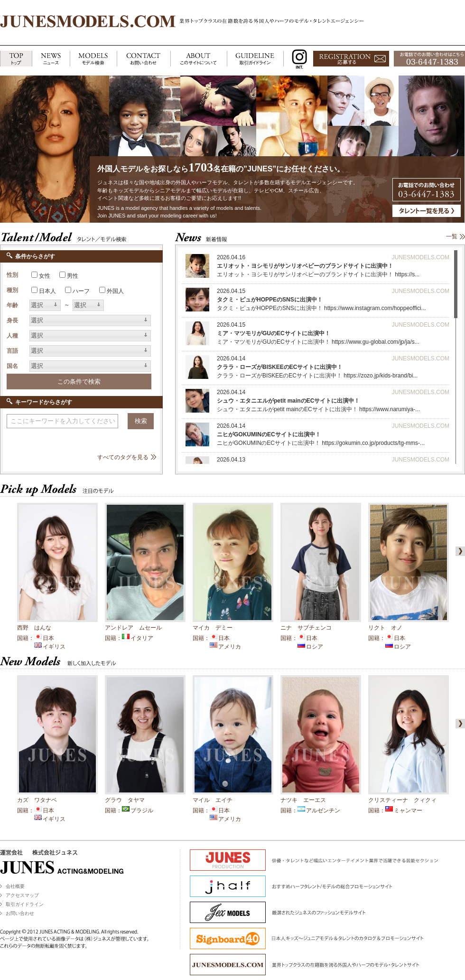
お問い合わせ (20, 913)
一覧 (452, 236)
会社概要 (15, 886)
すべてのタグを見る (123, 457)
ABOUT (199, 59)
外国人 (115, 291)
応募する (351, 59)
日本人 (47, 291)
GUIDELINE (255, 59)
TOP (16, 59)
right (458, 551)
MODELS (93, 59)
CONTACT (144, 59)
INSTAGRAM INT (297, 59)
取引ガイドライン (25, 904)
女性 (45, 276)
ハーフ (81, 291)
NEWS (51, 59)
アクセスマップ (22, 895)
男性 (73, 276)
